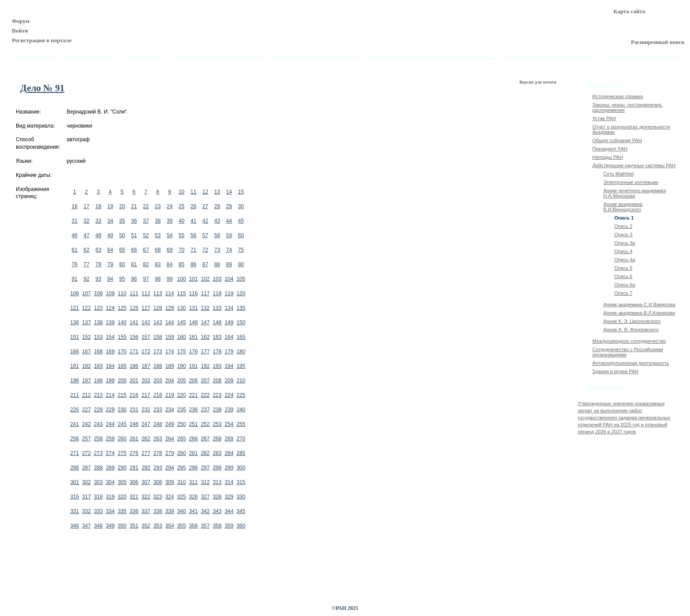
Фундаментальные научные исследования (429, 57)
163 (217, 337)
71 (193, 250)
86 (193, 264)
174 (169, 352)
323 (158, 497)
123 (98, 308)
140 (122, 323)
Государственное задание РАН (316, 57)
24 (170, 206)
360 (241, 526)
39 (170, 221)
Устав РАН (604, 118)
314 (229, 482)
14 (229, 192)
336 (134, 511)
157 (146, 337)
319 (110, 497)
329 (229, 497)
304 (110, 482)
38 (158, 221)
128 (158, 308)
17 (86, 206)
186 (134, 366)
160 (181, 337)
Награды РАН (608, 157)
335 (122, 511)
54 (170, 235)
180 (241, 352)
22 (146, 206)
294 (169, 468)
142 (146, 323)
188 (158, 366)
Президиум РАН (87, 57)
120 (241, 293)
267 (205, 439)
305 (122, 482)
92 (86, 279)
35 (122, 221)
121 (74, 308)
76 (75, 264)
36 (134, 221)
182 (86, 366)
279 (169, 453)
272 (86, 453)
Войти (20, 31)
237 (205, 410)
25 (182, 206)
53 (158, 235)
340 (181, 511)
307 (146, 482)
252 (205, 424)
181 (74, 366)
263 (158, 439)
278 (158, 453)
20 (122, 206)
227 (86, 410)
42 (205, 221)
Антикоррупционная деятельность (631, 363)
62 (86, 250)
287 (86, 468)
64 (110, 250)
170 (122, 352)
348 (98, 526)
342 (205, 511)
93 (98, 279)
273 (98, 453)
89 (229, 264)
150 (241, 323)
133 (217, 308)
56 (193, 235)
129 (169, 308)
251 (193, 424)
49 (110, 235)
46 (75, 235)
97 (146, 279)
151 (74, 337)
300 (241, 468)
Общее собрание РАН (617, 140)
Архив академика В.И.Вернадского (623, 207)
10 (182, 192)
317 (86, 497)
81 (134, 264)
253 (217, 424)
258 (98, 439)
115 (181, 293)
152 (86, 337)
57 (205, 235)
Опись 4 (623, 251)
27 (205, 206)
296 (193, 468)
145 (181, 323)
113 (158, 293)
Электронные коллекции (631, 182)
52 (146, 235)
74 (229, 250)
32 (86, 221)
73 (217, 250)
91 (75, 279)
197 (86, 381)
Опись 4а (625, 260)
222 (205, 395)
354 (169, 526)
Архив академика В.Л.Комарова (639, 313)
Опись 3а (625, 243)
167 (86, 352)
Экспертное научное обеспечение (548, 57)
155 (122, 337)
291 (134, 468)
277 (146, 453)
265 (181, 439)
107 (86, 293)
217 (146, 395)
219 (169, 395)
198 (98, 381)
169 (110, 352)
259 (110, 439)
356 (193, 526)
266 (193, 439)
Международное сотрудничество (629, 341)
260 (122, 439)
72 (205, 250)
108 (98, 293)
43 (217, 221)
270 (241, 439)
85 (182, 264)
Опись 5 (623, 268)
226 (74, 410)
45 (241, 221)
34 (110, 221)
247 (146, 424)
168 (98, 352)
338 (158, 511)
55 (182, 235)
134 (229, 308)
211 (74, 395)
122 (86, 308)
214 (110, 395)
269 (229, 439)
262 (146, 439)
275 (122, 453)
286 (74, 468)
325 (181, 497)
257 (86, 439)
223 (217, 395)
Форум (21, 21)
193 (217, 366)
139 (110, 323)
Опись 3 (623, 235)
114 (169, 293)
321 (134, 497)
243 (98, 424)
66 (134, 250)
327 (205, 497)
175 (181, 352)
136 (74, 323)
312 (205, 482)
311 (193, 482)
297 (205, 468)
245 (122, 424)
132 (205, 308)
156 (134, 337)
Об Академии (35, 57)
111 (134, 293)
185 (122, 366)
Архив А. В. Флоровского (631, 330)
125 (122, 308)
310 (181, 482)
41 (193, 221)
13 (217, 192)
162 (205, 337)
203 (158, 381)
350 (122, 526)
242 (86, 424)
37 (146, 221)
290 (122, 468)
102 (205, 279)
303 (98, 482)
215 (122, 395)
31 (75, 221)
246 (134, 424)
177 (205, 352)
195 (241, 366)
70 (182, 250)
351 (134, 526)
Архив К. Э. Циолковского (632, 321)
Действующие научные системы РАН (634, 165)
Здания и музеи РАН (615, 371)
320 (122, 497)
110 (122, 293)
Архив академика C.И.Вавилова (639, 304)
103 (217, 279)
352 (146, 526)
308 (158, 482)
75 (241, 250)
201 (134, 381)
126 (134, 308)
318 (98, 497)
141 (134, 323)
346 (74, 526)
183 (98, 366)
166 (74, 352)
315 (241, 482)
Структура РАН (143, 57)
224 (229, 395)
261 (134, 439)
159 (169, 337)
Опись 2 (623, 226)
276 (134, 453)
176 (193, 352)
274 (110, 453)
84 (170, 264)
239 (229, 410)
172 (146, 352)
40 (182, 221)
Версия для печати (538, 82)
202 (146, 381)
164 (229, 337)
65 (122, 250)
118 (217, 293)
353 (158, 526)
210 (241, 381)
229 (110, 410)
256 (74, 439)
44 (229, 221)
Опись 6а (625, 285)
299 (229, 468)
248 (158, 424)
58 (217, 235)
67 (146, 250)
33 (98, 221)
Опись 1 (624, 218)
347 (86, 526)
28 (217, 206)
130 (181, 308)
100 (181, 279)
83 (158, 264)
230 (122, 410)
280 (181, 453)
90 (241, 264)
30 (241, 206)
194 (229, 366)
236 (193, 410)
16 (75, 206)
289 (110, 468)
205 (181, 381)
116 (193, 293)
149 (229, 323)
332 (86, 511)
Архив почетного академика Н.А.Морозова (635, 193)
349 (110, 526)
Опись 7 (623, 293)
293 (158, 468)
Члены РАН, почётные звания (219, 57)
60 (241, 235)
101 (193, 279)
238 (217, 410)
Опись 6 (623, 276)
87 (205, 264)
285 (241, 453)
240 (241, 410)
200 (122, 381)
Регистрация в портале (42, 40)
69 (170, 250)
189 (169, 366)
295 (181, 468)
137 (86, 323)
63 (98, 250)
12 (205, 192)
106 (74, 293)
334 (110, 511)
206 (193, 381)
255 (241, 424)
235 (181, 410)
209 (229, 381)
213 (98, 395)
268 (217, 439)
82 (146, 264)
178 (217, 352)
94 (110, 279)
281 (193, 453)
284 (229, 453)
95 (122, 279)
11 (193, 192)
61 (75, 250)
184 (110, 366)
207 (205, 381)
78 (98, 264)
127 (146, 308)
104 (229, 279)
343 (217, 511)
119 (229, 293)
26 (193, 206)
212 (86, 395)
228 (98, 410)
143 (158, 323)
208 (217, 381)
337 (146, 511)
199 (110, 381)
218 (158, 395)
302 (86, 482)
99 (170, 279)
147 (205, 323)
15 (241, 192)
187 (146, 366)
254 (229, 424)
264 (169, 439)
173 (158, 352)
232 (146, 410)
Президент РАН (610, 149)
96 (134, 279)
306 (134, 482)
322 (146, 497)
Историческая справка (618, 96)
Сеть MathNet (618, 174)
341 (193, 511)
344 (229, 511)
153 (98, 337)
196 (74, 381)
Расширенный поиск (658, 42)
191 (193, 366)
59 (229, 235)
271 (74, 453)
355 (181, 526)
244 (110, 424)
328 (217, 497)
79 (110, 264)
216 (134, 395)
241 (74, 424)
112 (146, 293)
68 (158, 250)
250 (181, 424)
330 (241, 497)
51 (134, 235)
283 (217, 453)
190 (181, 366)
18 (98, 206)
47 (86, 235)
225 (241, 395)
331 (74, 511)
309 (169, 482)
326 (193, 497)
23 (158, 206)
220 (181, 395)
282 (205, 453)
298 (217, 468)
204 (169, 381)
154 (110, 337)
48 (98, 235)
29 (229, 206)
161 (193, 337)
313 (217, 482)
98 (158, 279)
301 (74, 482)
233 (158, 410)
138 (98, 323)
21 (134, 206)
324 (169, 497)
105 (241, 279)
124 (110, 308)
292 (146, 468)
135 (241, 308)
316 (74, 497)
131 (193, 308)
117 (205, 293)
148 (217, 323)
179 (229, 352)
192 (205, 366)
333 (98, 511)
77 (86, 264)
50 (122, 235)
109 (110, 293)
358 (217, 526)
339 (169, 511)
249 (169, 424)
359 (229, 526)
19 (110, 206)
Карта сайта (629, 11)
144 (169, 323)
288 (98, 468)
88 (217, 264)
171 (134, 352)
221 (193, 395)
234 (169, 410)
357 (205, 526)
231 (134, 410)
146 (193, 323)
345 (241, 511)
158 (158, 337)
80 (122, 264)
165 (241, 337)
